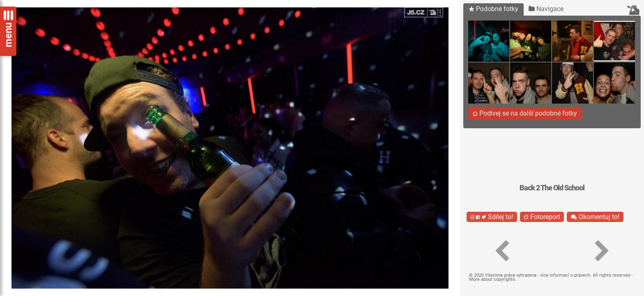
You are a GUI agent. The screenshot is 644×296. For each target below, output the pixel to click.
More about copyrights (492, 279)
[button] (502, 251)
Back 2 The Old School (552, 188)
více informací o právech (565, 275)
